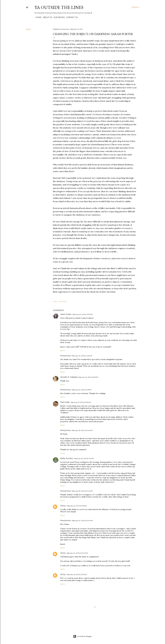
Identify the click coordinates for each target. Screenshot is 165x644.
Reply (63, 351)
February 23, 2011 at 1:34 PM (84, 458)
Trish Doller (65, 402)
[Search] (135, 7)
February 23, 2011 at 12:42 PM (82, 430)
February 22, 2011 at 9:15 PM (82, 390)
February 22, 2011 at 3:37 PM (82, 314)
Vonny (63, 506)
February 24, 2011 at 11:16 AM (77, 506)
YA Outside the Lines (59, 7)
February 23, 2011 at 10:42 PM (82, 491)
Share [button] (28, 29)
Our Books (58, 17)
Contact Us (71, 17)
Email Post (63, 301)
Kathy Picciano (67, 458)
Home (38, 17)
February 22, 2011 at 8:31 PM (88, 377)
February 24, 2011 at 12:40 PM (82, 521)
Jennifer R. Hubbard (69, 377)
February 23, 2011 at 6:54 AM (81, 402)
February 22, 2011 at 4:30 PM (82, 356)
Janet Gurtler (66, 314)
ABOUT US (47, 17)
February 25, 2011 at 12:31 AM (77, 574)
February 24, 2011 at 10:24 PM (77, 553)
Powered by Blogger (82, 636)
